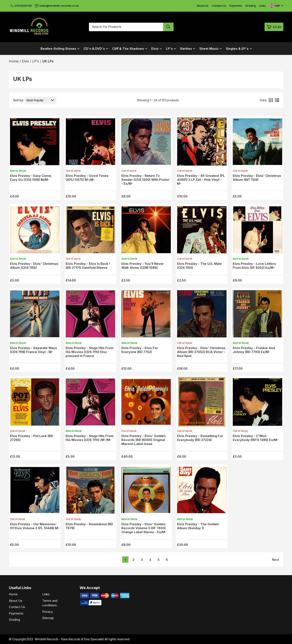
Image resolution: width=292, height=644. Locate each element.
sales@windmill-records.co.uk (57, 6)
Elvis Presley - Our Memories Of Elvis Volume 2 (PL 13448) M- (35, 526)
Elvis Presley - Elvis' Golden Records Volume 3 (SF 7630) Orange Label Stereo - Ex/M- (144, 528)
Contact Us (219, 6)
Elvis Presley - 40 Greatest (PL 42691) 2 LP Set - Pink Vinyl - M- (201, 180)
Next (276, 560)
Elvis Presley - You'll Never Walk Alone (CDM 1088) (143, 266)
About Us (203, 6)
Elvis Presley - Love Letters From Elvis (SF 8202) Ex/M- (254, 266)
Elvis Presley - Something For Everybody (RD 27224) (200, 438)
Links (262, 6)
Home (13, 594)
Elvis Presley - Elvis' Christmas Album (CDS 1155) (34, 266)
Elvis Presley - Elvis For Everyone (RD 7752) (140, 350)
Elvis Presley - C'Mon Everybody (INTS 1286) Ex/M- (256, 438)
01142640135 (21, 6)
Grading (251, 6)
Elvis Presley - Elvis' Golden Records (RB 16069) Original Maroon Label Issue (143, 440)
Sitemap (48, 618)
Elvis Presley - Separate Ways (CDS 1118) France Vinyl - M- (33, 350)
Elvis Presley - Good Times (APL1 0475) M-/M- (87, 178)
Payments (236, 6)
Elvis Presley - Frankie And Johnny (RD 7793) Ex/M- (254, 350)
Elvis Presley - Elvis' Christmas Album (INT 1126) (257, 178)
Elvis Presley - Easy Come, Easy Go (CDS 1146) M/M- (31, 178)
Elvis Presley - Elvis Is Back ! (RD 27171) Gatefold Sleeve (88, 266)
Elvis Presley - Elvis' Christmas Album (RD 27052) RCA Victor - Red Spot (201, 352)
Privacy (47, 612)
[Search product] (168, 27)
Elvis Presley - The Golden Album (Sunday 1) (198, 526)
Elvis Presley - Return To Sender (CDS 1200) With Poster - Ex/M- (145, 180)
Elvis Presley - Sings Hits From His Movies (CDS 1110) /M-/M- (90, 438)
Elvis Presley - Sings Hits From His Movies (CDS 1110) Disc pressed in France (90, 352)
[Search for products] (126, 27)
